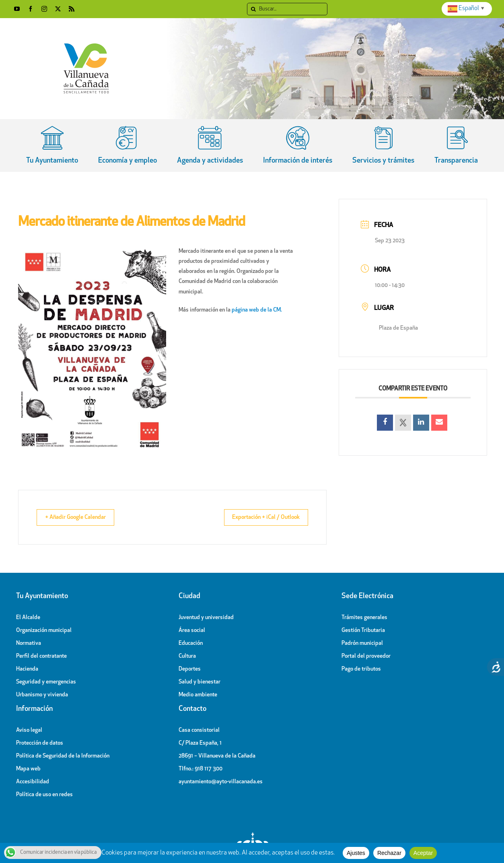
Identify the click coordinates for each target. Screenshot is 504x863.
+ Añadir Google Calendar (81, 517)
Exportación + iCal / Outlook (260, 517)
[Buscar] (287, 9)
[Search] (253, 9)
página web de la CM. (257, 310)
